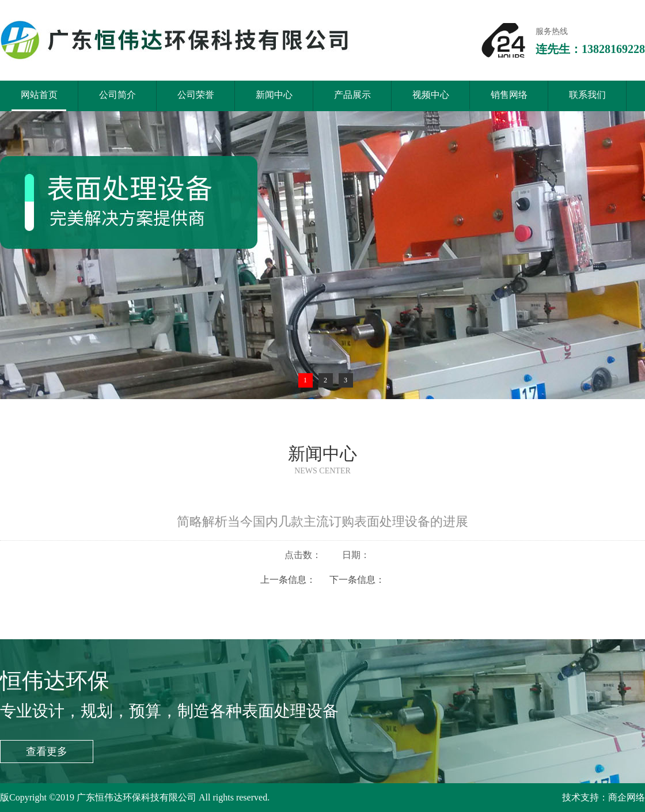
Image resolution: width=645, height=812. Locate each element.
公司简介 (117, 95)
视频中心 (431, 95)
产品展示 (352, 95)
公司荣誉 (196, 95)
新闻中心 (274, 95)
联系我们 (587, 95)
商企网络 (627, 797)
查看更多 (47, 752)
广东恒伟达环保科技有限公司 (138, 797)
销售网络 (509, 95)
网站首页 (39, 100)
